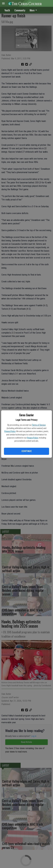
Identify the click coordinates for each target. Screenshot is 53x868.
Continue (26, 451)
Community (20, 10)
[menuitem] (34, 10)
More (34, 10)
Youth (7, 10)
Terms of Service (39, 425)
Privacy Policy (10, 431)
